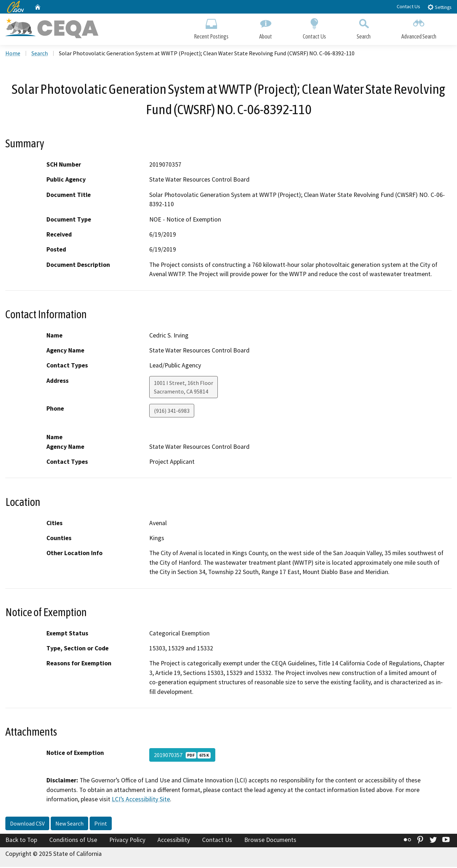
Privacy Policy (127, 841)
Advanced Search (419, 28)
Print (101, 824)
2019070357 (182, 756)
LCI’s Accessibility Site (141, 800)
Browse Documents (270, 841)
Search (364, 28)
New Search (69, 824)
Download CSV (27, 824)
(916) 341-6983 (172, 411)
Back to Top (21, 841)
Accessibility (174, 841)
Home (13, 54)
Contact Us (408, 6)
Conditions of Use (73, 841)
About (266, 28)
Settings (439, 7)
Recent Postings (211, 28)
